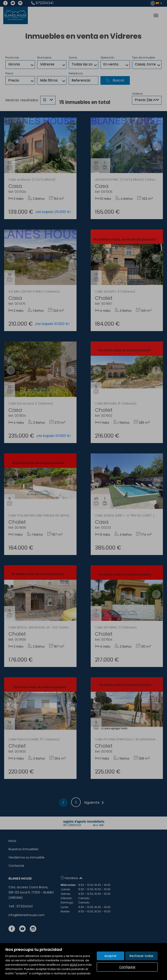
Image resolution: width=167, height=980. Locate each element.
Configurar (127, 967)
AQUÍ (74, 965)
